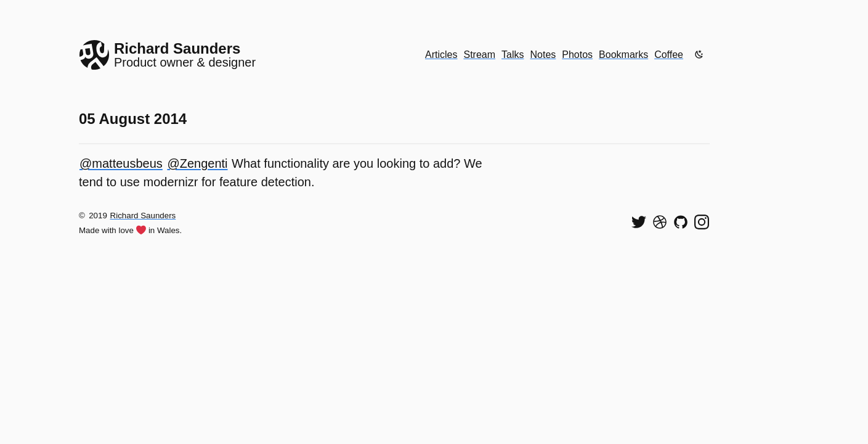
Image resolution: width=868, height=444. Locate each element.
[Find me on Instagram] (702, 222)
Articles (441, 55)
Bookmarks (623, 55)
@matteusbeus (121, 163)
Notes (543, 55)
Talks (513, 55)
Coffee (669, 55)
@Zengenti (197, 163)
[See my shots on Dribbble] (660, 222)
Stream (479, 55)
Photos (577, 55)
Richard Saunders (143, 216)
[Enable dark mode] (699, 54)
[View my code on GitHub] (681, 222)
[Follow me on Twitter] (639, 222)
